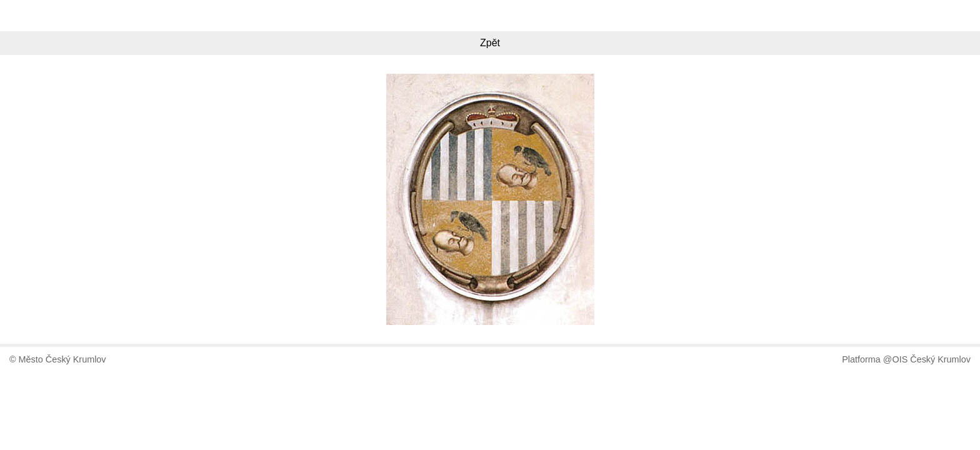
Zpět (490, 43)
